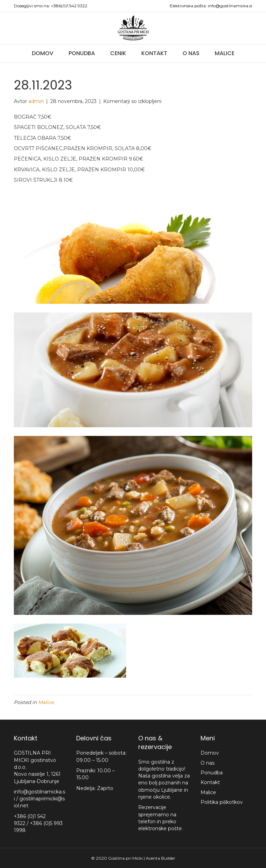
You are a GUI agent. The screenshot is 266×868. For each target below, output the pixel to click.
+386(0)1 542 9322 (69, 6)
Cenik (118, 53)
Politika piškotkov (222, 802)
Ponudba (82, 53)
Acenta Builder (161, 858)
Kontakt (154, 53)
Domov (43, 53)
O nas (191, 53)
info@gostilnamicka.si (230, 6)
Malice (225, 53)
